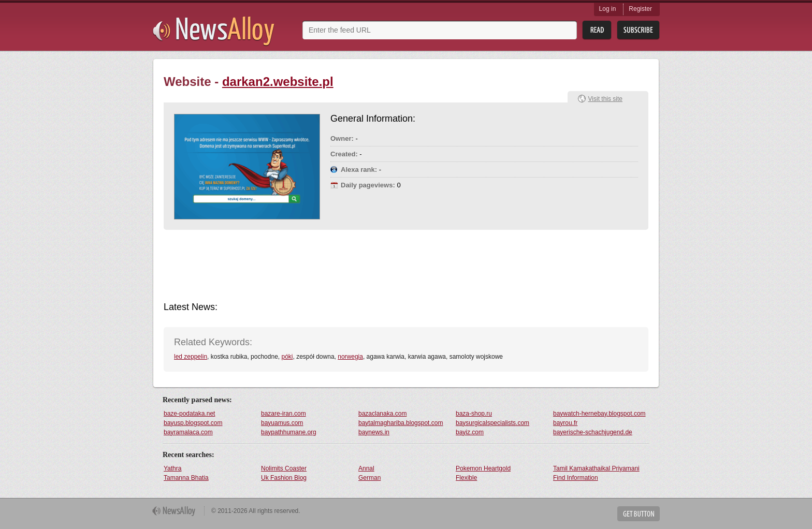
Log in (608, 9)
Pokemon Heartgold (483, 468)
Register (640, 9)
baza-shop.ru (474, 414)
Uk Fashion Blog (284, 478)
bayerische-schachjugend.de (593, 432)
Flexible (466, 478)
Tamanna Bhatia (186, 478)
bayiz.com (470, 432)
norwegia (350, 357)
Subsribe (638, 30)
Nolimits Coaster (284, 468)
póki (287, 357)
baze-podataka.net (189, 414)
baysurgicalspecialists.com (492, 423)
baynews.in (374, 432)
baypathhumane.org (289, 432)
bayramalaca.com (188, 432)
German (369, 478)
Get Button (639, 514)
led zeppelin (191, 357)
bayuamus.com (282, 423)
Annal (366, 468)
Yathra (172, 468)
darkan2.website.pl (278, 82)
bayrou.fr (565, 423)
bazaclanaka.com (382, 414)
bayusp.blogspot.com (193, 423)
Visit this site (605, 99)
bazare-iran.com (284, 414)
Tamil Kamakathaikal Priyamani (596, 468)
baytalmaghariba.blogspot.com (401, 423)
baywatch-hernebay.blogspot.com (599, 414)
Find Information (576, 478)
